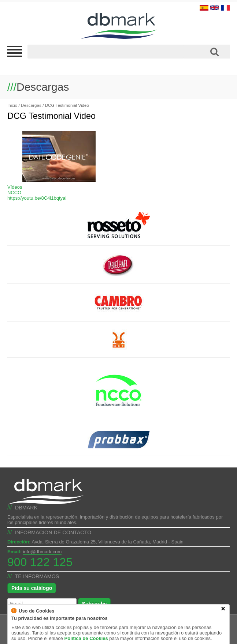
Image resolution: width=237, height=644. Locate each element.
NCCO (14, 193)
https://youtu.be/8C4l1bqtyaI (37, 198)
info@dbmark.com (42, 552)
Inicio (12, 105)
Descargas (31, 105)
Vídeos (15, 187)
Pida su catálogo (32, 588)
